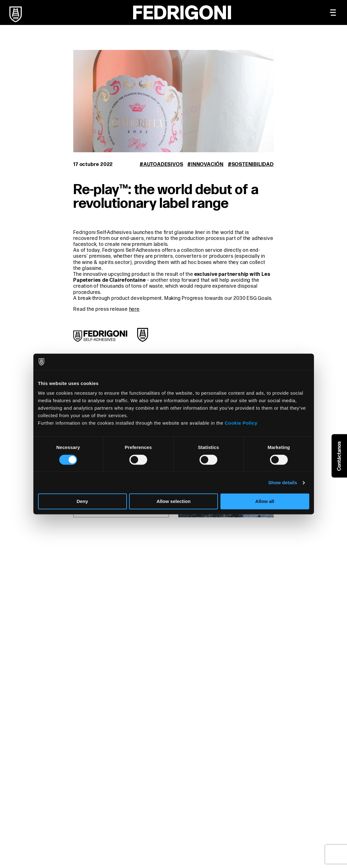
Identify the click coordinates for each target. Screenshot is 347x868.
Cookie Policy (241, 423)
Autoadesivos (163, 165)
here (134, 309)
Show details (283, 483)
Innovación (207, 165)
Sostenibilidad (253, 165)
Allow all (265, 502)
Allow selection (173, 502)
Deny (82, 502)
